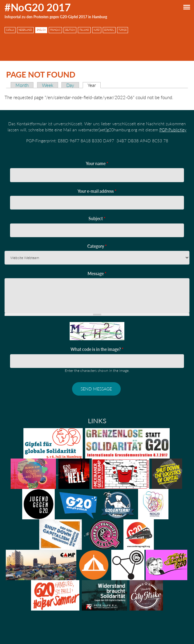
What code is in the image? (97, 349)
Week (48, 85)
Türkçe (123, 30)
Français (55, 30)
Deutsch (70, 30)
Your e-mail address (97, 191)
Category (97, 246)
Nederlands (25, 30)
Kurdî (97, 30)
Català (10, 30)
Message (97, 274)
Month (22, 85)
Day (70, 85)
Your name (97, 163)
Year (94, 85)
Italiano (84, 30)
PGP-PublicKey (173, 130)
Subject (97, 218)
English (41, 30)
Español (109, 30)
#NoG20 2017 (38, 7)
